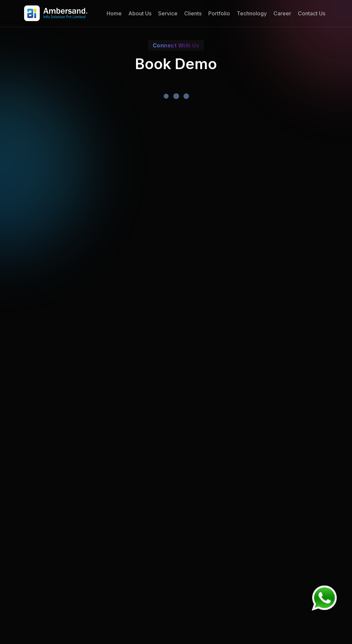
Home (114, 13)
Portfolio (219, 13)
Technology (252, 13)
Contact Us (312, 13)
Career (282, 13)
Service (168, 13)
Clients (193, 13)
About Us (140, 13)
